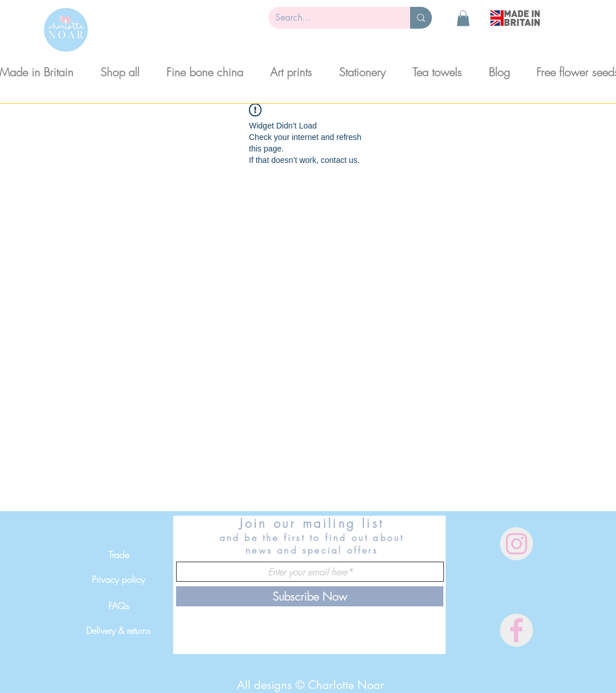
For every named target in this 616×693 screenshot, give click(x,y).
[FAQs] (118, 606)
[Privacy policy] (118, 579)
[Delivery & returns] (118, 630)
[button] (463, 18)
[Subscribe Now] (310, 596)
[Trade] (118, 555)
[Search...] (331, 18)
